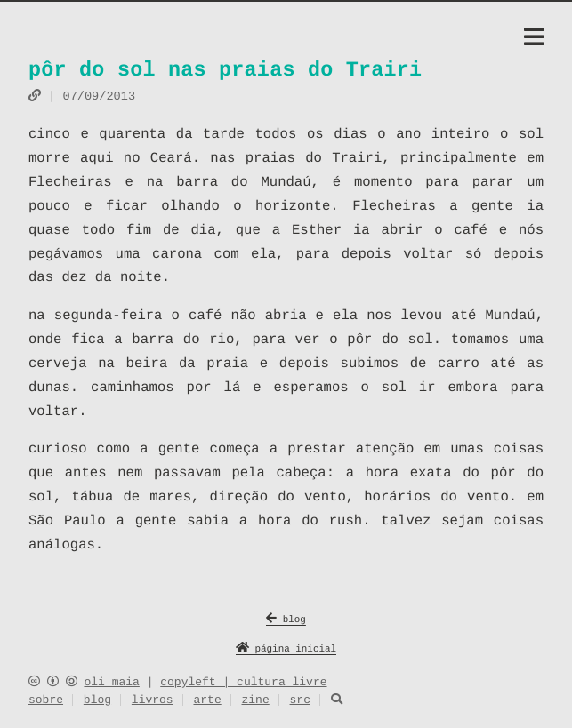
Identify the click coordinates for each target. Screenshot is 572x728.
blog (286, 621)
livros (153, 701)
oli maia (111, 683)
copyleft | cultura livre (243, 683)
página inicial (286, 650)
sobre (46, 701)
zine (255, 701)
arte (207, 701)
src (300, 701)
